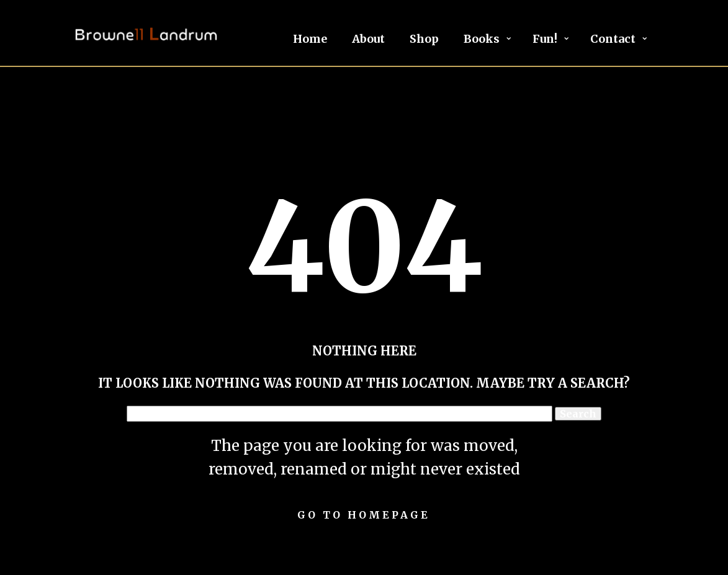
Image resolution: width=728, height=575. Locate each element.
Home (310, 39)
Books (482, 39)
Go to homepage (364, 515)
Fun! (545, 39)
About (368, 39)
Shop (424, 39)
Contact (613, 39)
